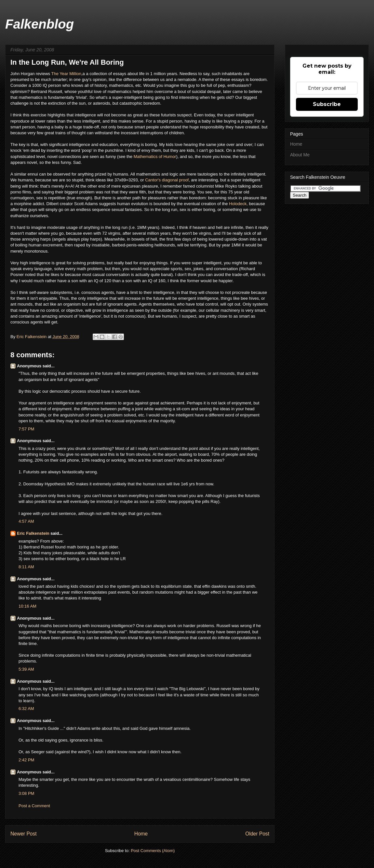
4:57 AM (26, 521)
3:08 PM (26, 793)
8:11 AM (26, 567)
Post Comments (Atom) (153, 851)
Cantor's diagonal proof (167, 180)
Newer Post (24, 834)
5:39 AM (26, 669)
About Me (300, 155)
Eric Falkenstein (33, 533)
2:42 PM (26, 760)
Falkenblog (40, 24)
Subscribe (327, 104)
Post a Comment (34, 806)
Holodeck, (239, 204)
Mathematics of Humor (155, 157)
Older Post (257, 834)
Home (141, 834)
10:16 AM (27, 606)
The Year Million (67, 74)
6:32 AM (26, 709)
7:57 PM (26, 429)
